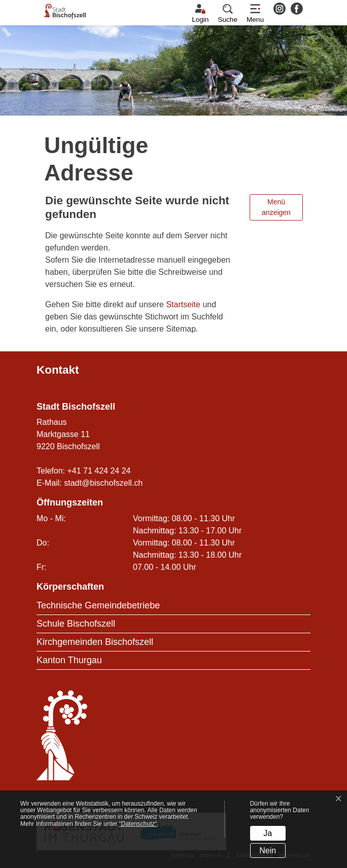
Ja (268, 833)
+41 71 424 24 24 (99, 471)
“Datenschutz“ (138, 824)
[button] (228, 14)
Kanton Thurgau (69, 660)
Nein (268, 851)
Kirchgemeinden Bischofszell (95, 642)
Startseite (183, 304)
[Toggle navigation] (255, 14)
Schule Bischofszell (76, 624)
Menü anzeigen (276, 207)
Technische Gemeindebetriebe (98, 605)
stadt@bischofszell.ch (103, 483)
